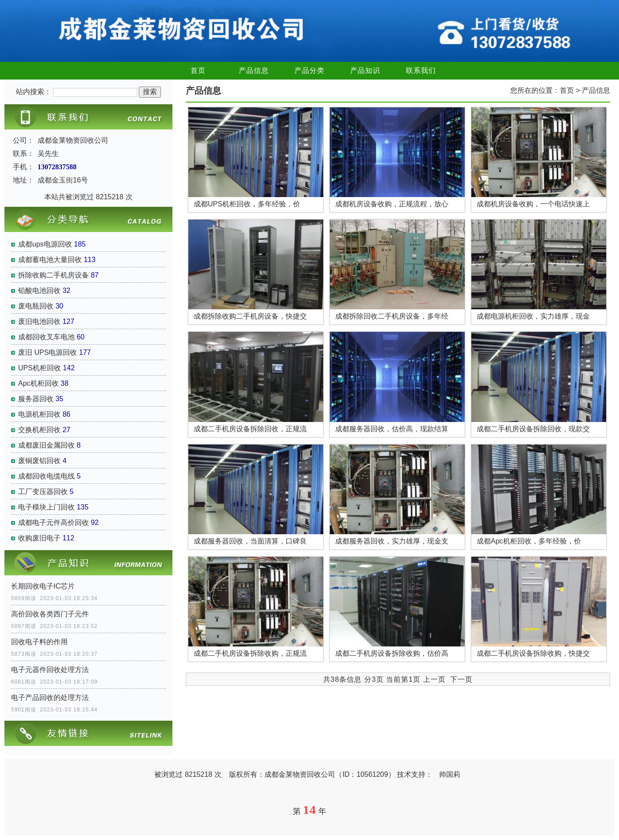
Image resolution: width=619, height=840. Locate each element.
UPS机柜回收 (40, 368)
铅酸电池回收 (39, 291)
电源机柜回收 (39, 414)
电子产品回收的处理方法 (50, 697)
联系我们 (421, 70)
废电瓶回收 (36, 306)
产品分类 (309, 70)
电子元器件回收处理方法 (50, 670)
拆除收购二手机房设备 (53, 275)
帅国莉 (450, 774)
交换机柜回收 (39, 430)
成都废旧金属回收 (46, 445)
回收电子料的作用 (39, 642)
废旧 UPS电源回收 (48, 352)
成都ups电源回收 (45, 244)
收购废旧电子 (39, 538)
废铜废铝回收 (39, 461)
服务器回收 (36, 399)
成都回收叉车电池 (46, 337)
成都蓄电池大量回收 (50, 260)
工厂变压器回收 (43, 492)
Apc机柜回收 (38, 383)
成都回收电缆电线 (46, 476)
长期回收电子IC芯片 (43, 586)
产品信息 (254, 70)
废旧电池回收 (39, 321)
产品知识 (365, 70)
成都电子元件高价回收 (53, 523)
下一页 (461, 679)
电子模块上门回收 (46, 507)
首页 (198, 70)
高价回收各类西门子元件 (50, 614)
